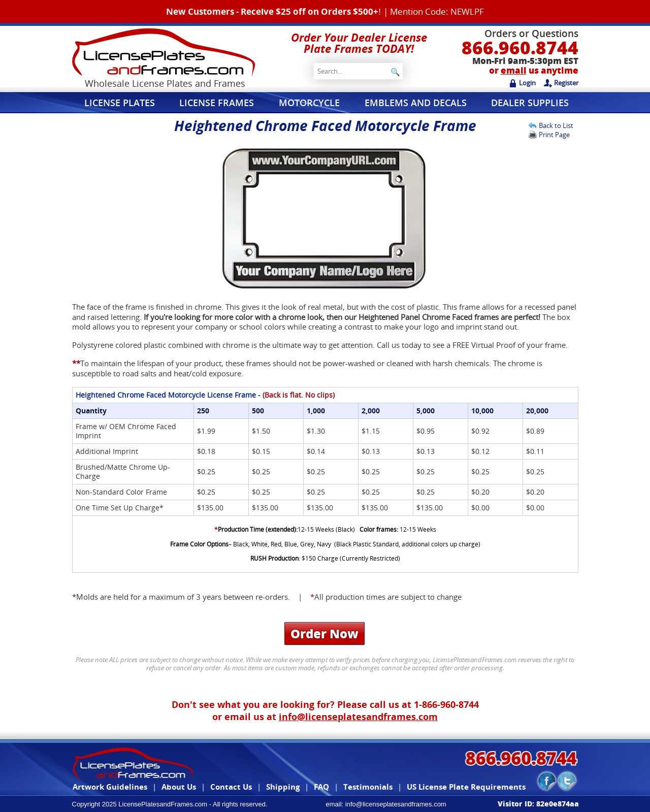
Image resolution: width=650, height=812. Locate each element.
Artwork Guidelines (110, 787)
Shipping (283, 787)
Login (522, 83)
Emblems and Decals (416, 103)
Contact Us (231, 787)
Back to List (556, 125)
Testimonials (368, 787)
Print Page (554, 135)
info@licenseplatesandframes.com (358, 717)
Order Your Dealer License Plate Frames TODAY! (359, 43)
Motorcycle (309, 103)
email (514, 70)
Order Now (324, 634)
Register (561, 83)
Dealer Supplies (530, 103)
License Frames (217, 103)
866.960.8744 (520, 47)
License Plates (120, 103)
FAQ (321, 787)
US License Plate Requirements (466, 787)
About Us (179, 787)
